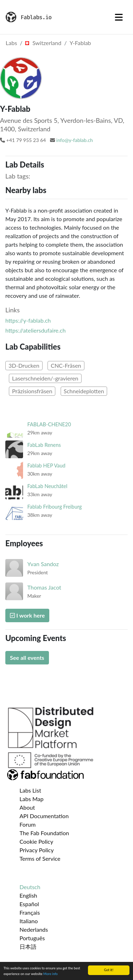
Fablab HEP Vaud (46, 466)
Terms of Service (40, 858)
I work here (27, 615)
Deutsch (30, 887)
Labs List (30, 790)
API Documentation (44, 816)
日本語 (28, 946)
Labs (11, 43)
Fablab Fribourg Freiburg (54, 507)
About (27, 807)
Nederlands (34, 929)
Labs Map (32, 799)
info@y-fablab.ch (75, 140)
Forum (27, 824)
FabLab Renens (44, 445)
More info (51, 974)
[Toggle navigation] (119, 17)
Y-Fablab (80, 43)
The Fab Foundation (44, 833)
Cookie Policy (36, 841)
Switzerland (43, 43)
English (28, 895)
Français (30, 912)
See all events (27, 658)
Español (29, 904)
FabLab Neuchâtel (47, 486)
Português (32, 938)
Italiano (29, 921)
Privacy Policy (37, 850)
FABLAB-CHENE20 (49, 424)
